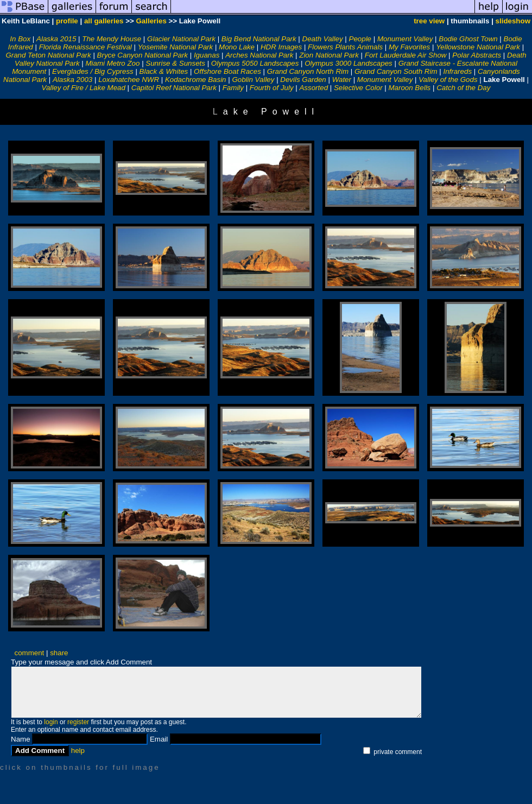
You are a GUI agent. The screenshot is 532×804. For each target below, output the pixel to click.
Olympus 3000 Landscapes (349, 63)
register (78, 722)
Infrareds (457, 71)
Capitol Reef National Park (174, 88)
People (360, 39)
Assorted (313, 88)
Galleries (151, 21)
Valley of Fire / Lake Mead (84, 88)
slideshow (513, 21)
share (59, 653)
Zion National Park (329, 55)
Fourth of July (272, 88)
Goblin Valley (253, 80)
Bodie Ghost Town (468, 39)
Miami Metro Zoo (112, 63)
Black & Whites (164, 71)
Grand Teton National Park (48, 55)
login (51, 722)
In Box (20, 39)
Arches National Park (259, 55)
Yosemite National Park (176, 47)
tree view (429, 21)
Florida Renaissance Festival (85, 47)
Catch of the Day (463, 88)
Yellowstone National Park (478, 47)
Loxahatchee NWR (129, 80)
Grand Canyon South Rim (396, 71)
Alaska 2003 (72, 80)
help (78, 751)
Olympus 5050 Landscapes (255, 63)
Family (233, 88)
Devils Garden (303, 80)
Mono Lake (237, 47)
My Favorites (409, 47)
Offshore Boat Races (227, 71)
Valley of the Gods (448, 80)
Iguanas (207, 55)
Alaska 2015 (56, 39)
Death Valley (323, 39)
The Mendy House (112, 39)
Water (342, 80)
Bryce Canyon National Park (142, 55)
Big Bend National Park (259, 39)
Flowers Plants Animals (345, 47)
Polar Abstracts (477, 55)
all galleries (104, 21)
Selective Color (358, 88)
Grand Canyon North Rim (308, 71)
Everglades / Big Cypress (93, 71)
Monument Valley (405, 39)
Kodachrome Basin (196, 80)
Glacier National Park (181, 39)
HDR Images (281, 47)
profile (67, 21)
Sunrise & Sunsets (175, 63)
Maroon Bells (409, 88)
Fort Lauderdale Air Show (406, 55)
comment (30, 653)
